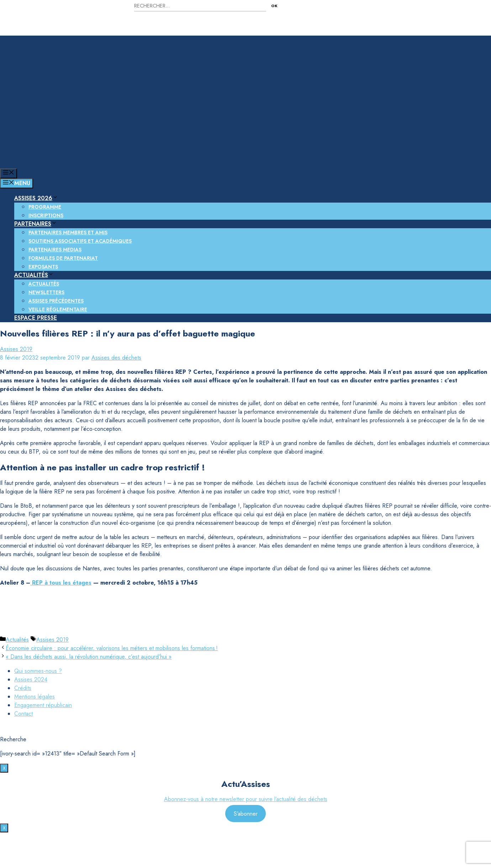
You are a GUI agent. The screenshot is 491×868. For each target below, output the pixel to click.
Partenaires (36, 224)
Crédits (23, 688)
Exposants (43, 267)
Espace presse (36, 318)
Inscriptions (46, 215)
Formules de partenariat (63, 258)
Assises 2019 (16, 349)
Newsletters (46, 292)
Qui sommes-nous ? (38, 671)
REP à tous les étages (61, 583)
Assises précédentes (56, 301)
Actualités (34, 275)
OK (274, 6)
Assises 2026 (36, 198)
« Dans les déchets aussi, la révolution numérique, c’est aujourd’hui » (89, 657)
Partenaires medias (55, 250)
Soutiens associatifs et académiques (80, 241)
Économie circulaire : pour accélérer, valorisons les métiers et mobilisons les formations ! (112, 648)
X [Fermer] (4, 768)
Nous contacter (394, 10)
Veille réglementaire (58, 309)
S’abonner (246, 813)
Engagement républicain (43, 705)
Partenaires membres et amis (68, 232)
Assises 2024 (31, 679)
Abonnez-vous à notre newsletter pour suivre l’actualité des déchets (246, 799)
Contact (23, 714)
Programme (45, 207)
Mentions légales (35, 697)
